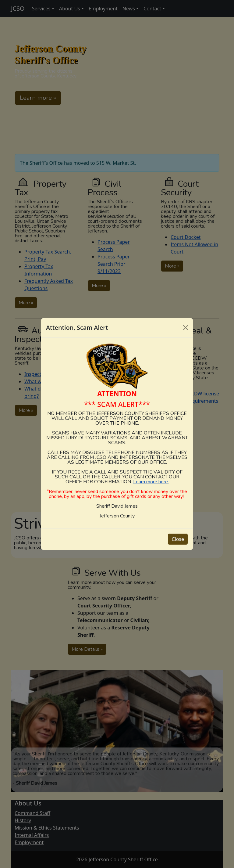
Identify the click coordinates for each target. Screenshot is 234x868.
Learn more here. (151, 482)
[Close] (186, 328)
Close (178, 539)
